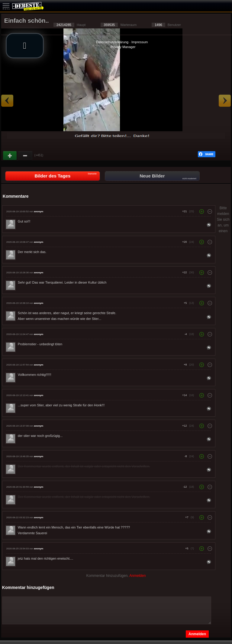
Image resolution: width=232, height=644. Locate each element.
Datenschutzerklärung (112, 42)
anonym (39, 211)
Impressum (140, 42)
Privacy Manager (123, 47)
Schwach (25, 156)
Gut (10, 156)
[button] (25, 46)
